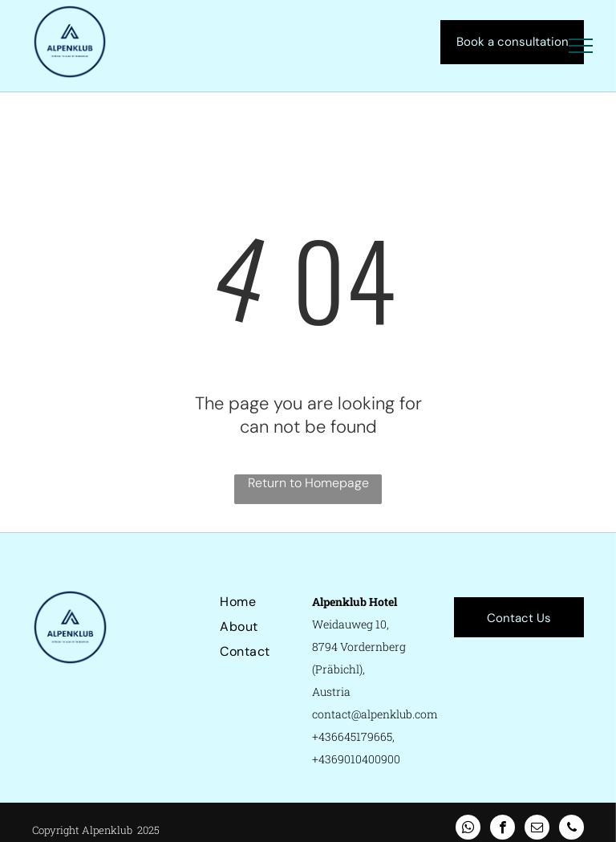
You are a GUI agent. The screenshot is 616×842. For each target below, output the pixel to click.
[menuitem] (278, 602)
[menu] (581, 46)
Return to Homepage (308, 483)
